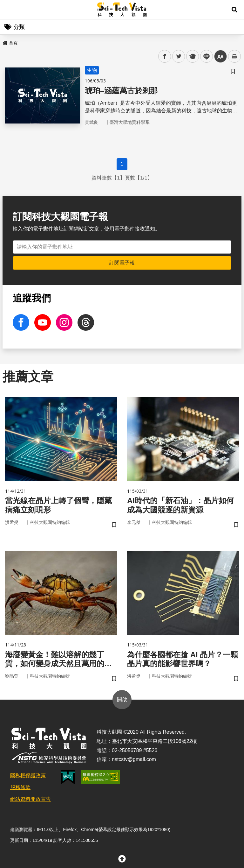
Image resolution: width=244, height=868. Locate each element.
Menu (10, 10)
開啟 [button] (122, 699)
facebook (165, 56)
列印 (234, 56)
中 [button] (220, 56)
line (204, 56)
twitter (179, 56)
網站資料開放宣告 (30, 799)
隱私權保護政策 (28, 776)
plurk (192, 56)
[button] (234, 10)
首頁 (10, 43)
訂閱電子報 (122, 263)
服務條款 (20, 787)
